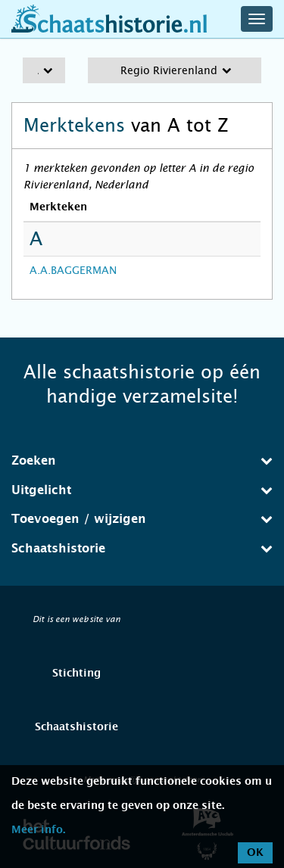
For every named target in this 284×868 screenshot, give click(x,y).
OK (255, 853)
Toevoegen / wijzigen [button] (142, 519)
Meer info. (38, 830)
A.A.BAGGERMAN (73, 270)
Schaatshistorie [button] (142, 548)
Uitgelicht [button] (142, 490)
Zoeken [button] (142, 460)
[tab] (142, 461)
